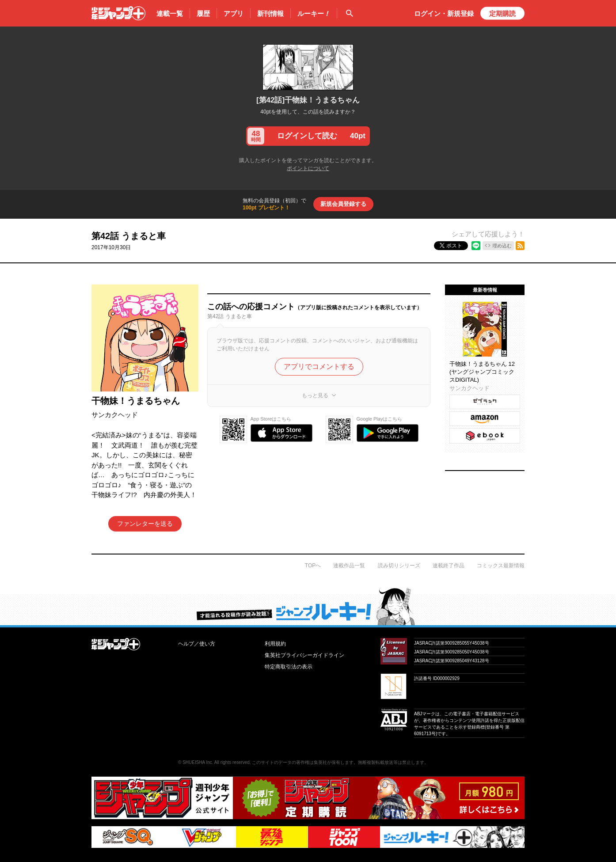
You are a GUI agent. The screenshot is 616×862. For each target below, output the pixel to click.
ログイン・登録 (444, 13)
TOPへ (313, 566)
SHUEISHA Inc (197, 762)
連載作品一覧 (349, 566)
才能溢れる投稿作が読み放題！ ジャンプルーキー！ (308, 606)
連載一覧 (170, 13)
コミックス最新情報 (501, 566)
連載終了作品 (449, 566)
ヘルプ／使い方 (197, 644)
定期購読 (502, 13)
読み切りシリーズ (399, 566)
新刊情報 (270, 13)
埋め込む (502, 246)
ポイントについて (308, 168)
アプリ (234, 13)
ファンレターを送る (145, 524)
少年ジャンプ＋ (118, 13)
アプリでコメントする (319, 366)
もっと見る (315, 395)
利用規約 (275, 644)
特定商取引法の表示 (289, 667)
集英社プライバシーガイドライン (304, 655)
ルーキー (314, 14)
